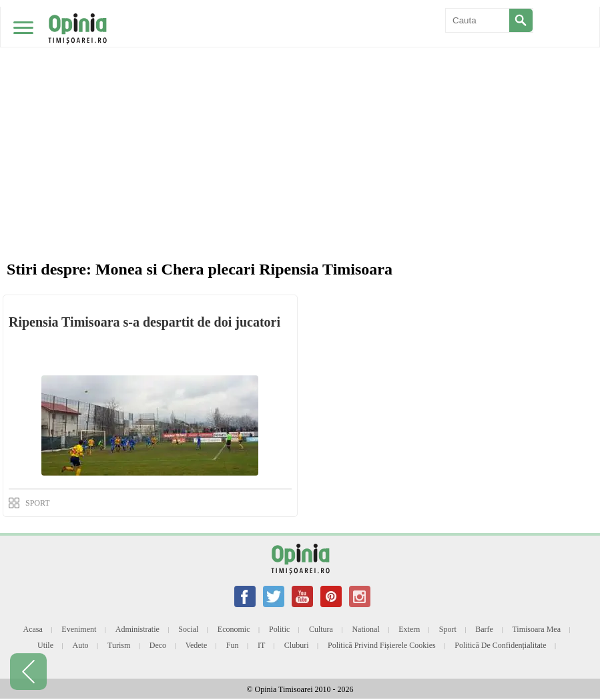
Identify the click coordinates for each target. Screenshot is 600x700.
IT (261, 645)
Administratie (137, 629)
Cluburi (297, 645)
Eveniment (79, 629)
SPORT (38, 503)
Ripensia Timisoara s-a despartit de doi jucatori (144, 322)
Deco (158, 645)
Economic (234, 629)
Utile (45, 645)
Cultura (321, 629)
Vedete (197, 645)
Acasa (32, 629)
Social (188, 629)
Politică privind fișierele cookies (382, 645)
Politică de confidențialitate (500, 645)
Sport (448, 629)
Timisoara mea (536, 629)
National (365, 629)
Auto (81, 645)
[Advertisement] (300, 100)
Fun (233, 645)
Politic (279, 629)
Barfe (484, 629)
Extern (409, 629)
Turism (119, 645)
